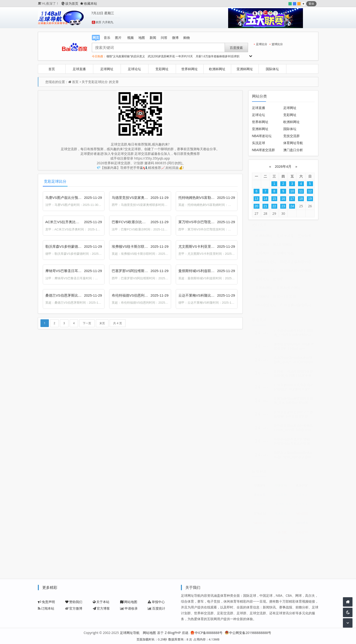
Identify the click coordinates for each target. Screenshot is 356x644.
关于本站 (101, 602)
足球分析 (305, 544)
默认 (303, 4)
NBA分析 (262, 562)
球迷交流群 (284, 516)
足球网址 (107, 69)
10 (292, 191)
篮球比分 (276, 44)
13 (256, 199)
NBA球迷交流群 (264, 150)
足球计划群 (263, 516)
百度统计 (156, 608)
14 (265, 199)
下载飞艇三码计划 (284, 534)
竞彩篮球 (262, 553)
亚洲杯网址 (245, 69)
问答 (164, 38)
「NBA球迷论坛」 (266, 264)
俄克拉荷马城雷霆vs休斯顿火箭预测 (263, 497)
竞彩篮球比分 (305, 553)
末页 (102, 323)
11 (301, 191)
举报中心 (156, 602)
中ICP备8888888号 (207, 633)
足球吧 (278, 281)
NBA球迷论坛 (262, 136)
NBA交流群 (305, 516)
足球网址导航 (284, 255)
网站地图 (129, 602)
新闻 (153, 38)
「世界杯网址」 (264, 290)
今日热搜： (99, 56)
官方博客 (101, 608)
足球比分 (261, 44)
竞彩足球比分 (98, 82)
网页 (96, 38)
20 (256, 206)
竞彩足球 (305, 534)
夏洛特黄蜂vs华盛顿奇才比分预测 (305, 488)
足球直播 (79, 69)
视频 (130, 38)
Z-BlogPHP (173, 633)
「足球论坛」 (263, 281)
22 (274, 206)
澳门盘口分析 (293, 150)
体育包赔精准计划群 (263, 534)
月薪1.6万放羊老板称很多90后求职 (218, 56)
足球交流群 (305, 506)
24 (292, 206)
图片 (118, 38)
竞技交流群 (291, 136)
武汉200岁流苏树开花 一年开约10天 (170, 56)
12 (310, 191)
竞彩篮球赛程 (284, 553)
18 (301, 199)
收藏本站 (89, 3)
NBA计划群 (263, 525)
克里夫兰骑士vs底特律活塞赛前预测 (305, 497)
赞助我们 (74, 602)
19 (310, 199)
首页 (52, 69)
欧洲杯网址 (217, 69)
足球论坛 (134, 69)
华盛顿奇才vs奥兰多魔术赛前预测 (263, 488)
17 (292, 199)
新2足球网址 (283, 247)
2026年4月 (283, 166)
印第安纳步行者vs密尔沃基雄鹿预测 (284, 488)
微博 (175, 38)
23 (283, 206)
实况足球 (259, 143)
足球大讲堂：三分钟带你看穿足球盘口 (306, 238)
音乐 (107, 38)
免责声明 (46, 602)
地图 (142, 38)
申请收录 (129, 608)
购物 (187, 38)
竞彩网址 (162, 69)
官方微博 (74, 608)
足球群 (283, 506)
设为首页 (70, 3)
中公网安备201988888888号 (248, 633)
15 (274, 199)
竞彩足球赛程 (263, 544)
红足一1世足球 (284, 299)
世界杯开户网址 (289, 290)
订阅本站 (46, 608)
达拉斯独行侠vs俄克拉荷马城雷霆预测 (284, 497)
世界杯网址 (190, 69)
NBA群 (283, 525)
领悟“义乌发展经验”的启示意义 (126, 56)
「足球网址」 (263, 247)
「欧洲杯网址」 (264, 238)
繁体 (311, 4)
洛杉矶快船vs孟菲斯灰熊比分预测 (263, 506)
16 (283, 199)
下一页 (87, 323)
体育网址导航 (293, 143)
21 (265, 206)
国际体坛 (272, 69)
